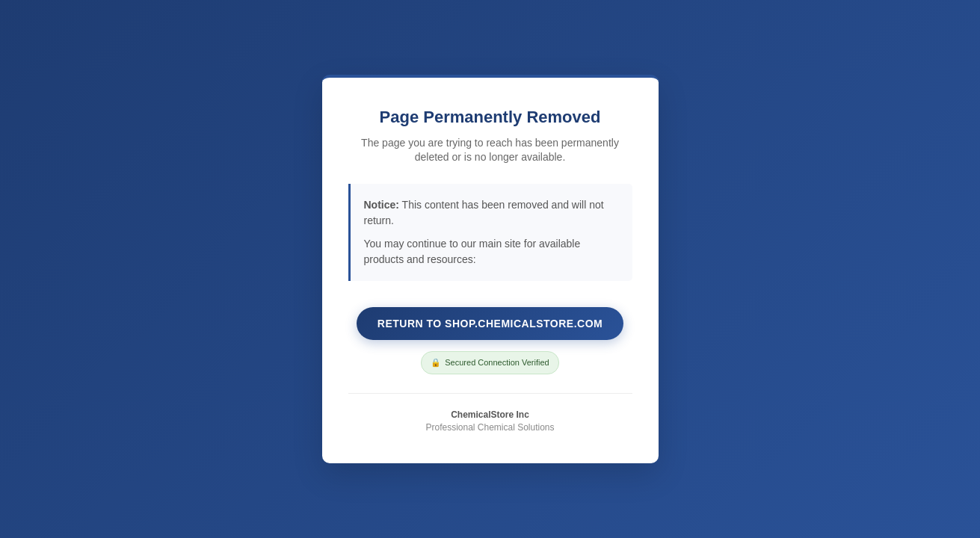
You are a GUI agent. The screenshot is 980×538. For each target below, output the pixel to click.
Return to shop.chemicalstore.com (490, 324)
